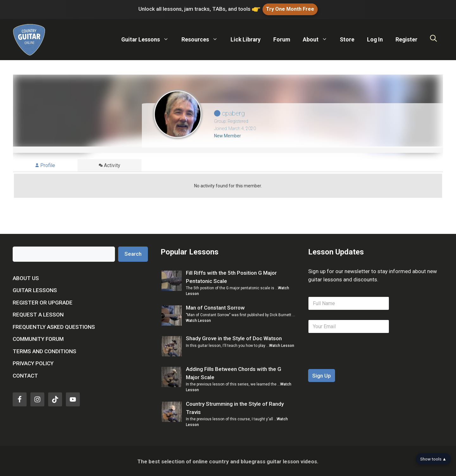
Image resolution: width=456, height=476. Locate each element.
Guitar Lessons (35, 289)
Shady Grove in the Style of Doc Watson (234, 337)
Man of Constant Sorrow (215, 307)
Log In (375, 39)
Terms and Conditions (44, 350)
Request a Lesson (38, 314)
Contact (25, 375)
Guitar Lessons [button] (148, 39)
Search (133, 253)
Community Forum (38, 338)
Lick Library (246, 39)
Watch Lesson (198, 319)
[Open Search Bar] (434, 39)
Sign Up (322, 374)
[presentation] (356, 364)
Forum (282, 39)
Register (406, 39)
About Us (26, 277)
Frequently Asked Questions (54, 326)
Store (347, 39)
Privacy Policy (33, 362)
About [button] (318, 39)
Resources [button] (203, 39)
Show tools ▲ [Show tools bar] (433, 459)
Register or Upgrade (43, 302)
